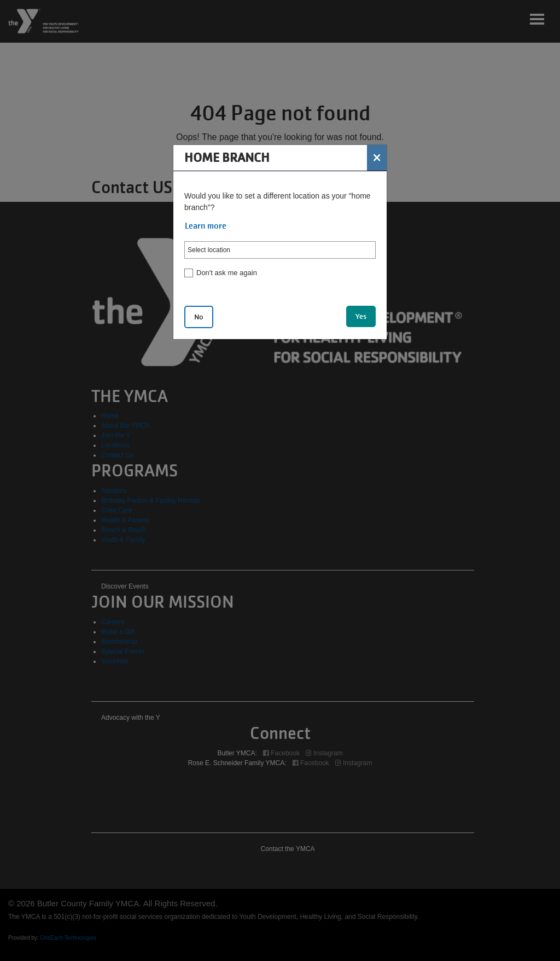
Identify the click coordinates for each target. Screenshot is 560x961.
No (199, 317)
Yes (361, 316)
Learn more (206, 226)
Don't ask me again (227, 273)
